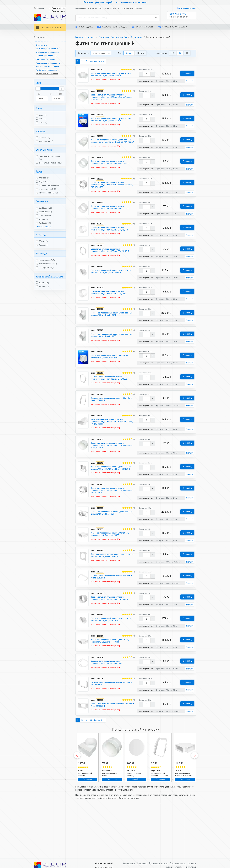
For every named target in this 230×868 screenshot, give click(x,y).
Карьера (192, 863)
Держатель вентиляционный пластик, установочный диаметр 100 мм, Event (109, 707)
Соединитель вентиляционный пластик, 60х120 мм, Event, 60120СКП (110, 751)
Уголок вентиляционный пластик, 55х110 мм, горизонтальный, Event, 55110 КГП (112, 685)
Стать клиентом (125, 8)
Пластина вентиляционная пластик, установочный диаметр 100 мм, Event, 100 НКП (111, 592)
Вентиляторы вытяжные (47, 49)
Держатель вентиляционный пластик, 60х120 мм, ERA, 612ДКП (109, 729)
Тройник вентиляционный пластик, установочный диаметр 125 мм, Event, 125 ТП (113, 339)
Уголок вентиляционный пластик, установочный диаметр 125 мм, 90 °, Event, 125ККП (111, 76)
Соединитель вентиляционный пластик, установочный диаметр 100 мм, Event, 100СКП (110, 176)
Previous (77, 802)
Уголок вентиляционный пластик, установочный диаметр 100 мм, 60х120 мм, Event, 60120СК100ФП (112, 151)
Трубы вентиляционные (46, 70)
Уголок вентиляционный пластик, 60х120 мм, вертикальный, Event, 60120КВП (112, 382)
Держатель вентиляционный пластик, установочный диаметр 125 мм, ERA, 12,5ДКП (109, 272)
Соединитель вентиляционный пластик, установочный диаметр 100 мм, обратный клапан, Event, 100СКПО (111, 475)
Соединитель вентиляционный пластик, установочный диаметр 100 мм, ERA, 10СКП (112, 638)
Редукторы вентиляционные (49, 63)
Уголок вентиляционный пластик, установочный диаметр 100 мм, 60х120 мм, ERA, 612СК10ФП (112, 499)
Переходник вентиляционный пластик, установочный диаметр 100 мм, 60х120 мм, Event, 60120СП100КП (112, 450)
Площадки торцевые (45, 59)
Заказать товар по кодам (112, 27)
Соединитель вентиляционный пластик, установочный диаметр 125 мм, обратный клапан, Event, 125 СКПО (111, 101)
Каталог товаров (49, 28)
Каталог (91, 37)
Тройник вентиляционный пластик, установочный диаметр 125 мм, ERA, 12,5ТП (112, 548)
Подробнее (87, 826)
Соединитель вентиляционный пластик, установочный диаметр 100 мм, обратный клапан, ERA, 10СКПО (111, 524)
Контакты (92, 8)
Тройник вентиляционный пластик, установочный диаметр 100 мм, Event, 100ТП (112, 360)
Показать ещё (43, 227)
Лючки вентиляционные (47, 56)
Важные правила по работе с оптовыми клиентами (115, 2)
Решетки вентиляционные (48, 66)
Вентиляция (136, 37)
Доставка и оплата (108, 8)
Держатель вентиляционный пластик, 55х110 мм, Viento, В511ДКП (109, 426)
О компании (81, 8)
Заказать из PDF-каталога (172, 27)
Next (195, 802)
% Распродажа (84, 27)
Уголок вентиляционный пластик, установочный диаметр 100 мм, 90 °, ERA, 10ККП (111, 661)
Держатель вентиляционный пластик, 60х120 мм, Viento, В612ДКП (109, 616)
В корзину (187, 73)
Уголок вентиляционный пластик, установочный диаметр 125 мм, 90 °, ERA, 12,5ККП (111, 297)
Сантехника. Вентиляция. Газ (113, 37)
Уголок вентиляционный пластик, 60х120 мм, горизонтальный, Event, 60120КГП (112, 569)
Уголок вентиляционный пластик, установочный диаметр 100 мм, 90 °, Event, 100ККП (111, 126)
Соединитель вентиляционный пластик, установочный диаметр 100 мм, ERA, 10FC (111, 317)
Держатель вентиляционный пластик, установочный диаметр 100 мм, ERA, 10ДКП (112, 404)
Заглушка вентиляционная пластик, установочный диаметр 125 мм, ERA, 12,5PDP (136, 820)
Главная (39, 8)
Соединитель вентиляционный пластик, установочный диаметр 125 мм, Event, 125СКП (110, 225)
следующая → (97, 61)
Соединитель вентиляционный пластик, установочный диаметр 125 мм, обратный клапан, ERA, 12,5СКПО (111, 200)
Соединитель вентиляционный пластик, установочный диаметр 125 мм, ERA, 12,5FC (112, 249)
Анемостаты (42, 45)
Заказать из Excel (143, 27)
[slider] (38, 89)
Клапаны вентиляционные (48, 52)
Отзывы (139, 8)
